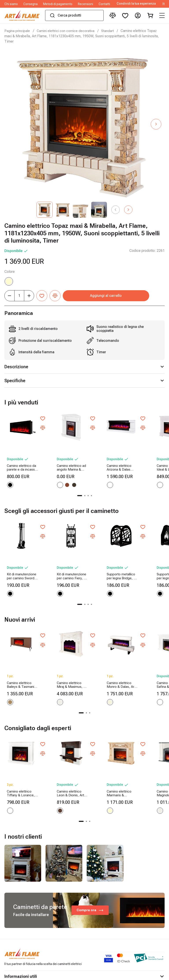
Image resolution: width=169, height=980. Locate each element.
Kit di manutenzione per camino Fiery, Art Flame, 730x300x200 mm (62, 558)
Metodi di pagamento (58, 4)
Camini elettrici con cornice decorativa (67, 31)
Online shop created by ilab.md (137, 975)
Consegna (30, 4)
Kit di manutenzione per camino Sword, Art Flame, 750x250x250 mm (21, 558)
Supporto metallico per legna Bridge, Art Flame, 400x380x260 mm (103, 558)
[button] (156, 124)
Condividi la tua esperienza (136, 4)
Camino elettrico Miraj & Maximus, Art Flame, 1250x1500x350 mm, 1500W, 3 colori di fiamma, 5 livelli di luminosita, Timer (61, 657)
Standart (110, 31)
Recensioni (85, 4)
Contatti (104, 4)
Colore (10, 272)
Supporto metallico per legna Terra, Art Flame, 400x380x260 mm (144, 558)
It (163, 4)
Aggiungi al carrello (114, 296)
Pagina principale (18, 31)
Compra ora (90, 874)
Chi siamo (11, 4)
